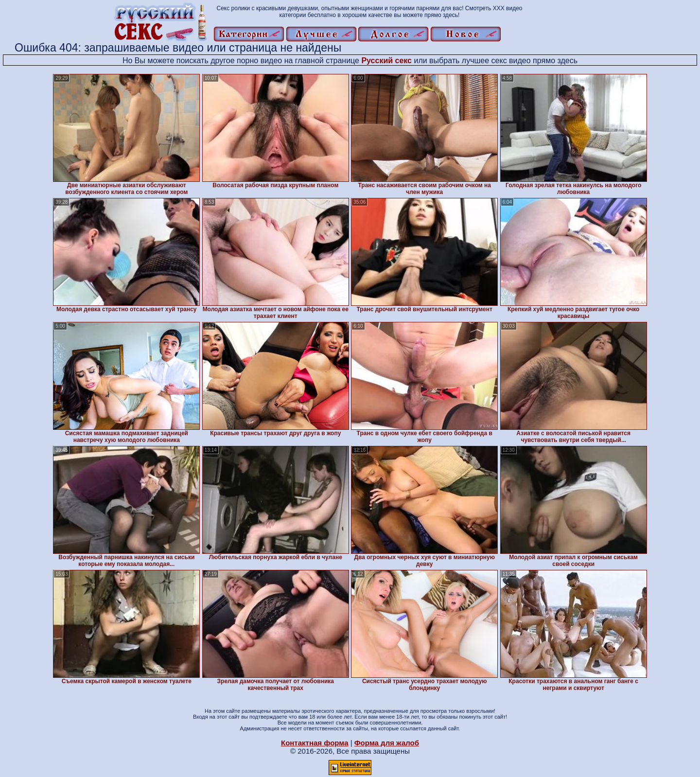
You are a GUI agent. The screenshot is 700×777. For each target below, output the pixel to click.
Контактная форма (315, 743)
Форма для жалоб (387, 743)
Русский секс (386, 61)
